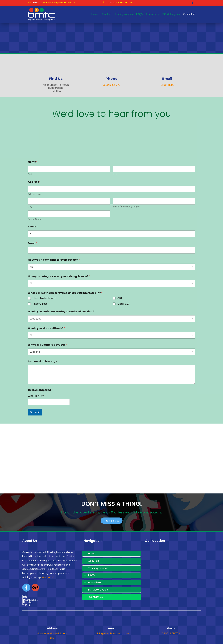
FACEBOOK (112, 521)
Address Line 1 (35, 194)
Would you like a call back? (46, 328)
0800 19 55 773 (111, 85)
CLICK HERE (167, 85)
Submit (35, 412)
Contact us (189, 14)
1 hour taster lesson (44, 298)
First (30, 174)
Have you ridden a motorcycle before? (54, 260)
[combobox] (30, 234)
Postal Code (34, 219)
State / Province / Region (127, 207)
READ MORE (48, 577)
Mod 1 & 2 (123, 304)
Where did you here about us (47, 345)
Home (95, 14)
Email (32, 243)
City (30, 207)
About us (106, 14)
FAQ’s (140, 14)
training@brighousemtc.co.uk (59, 3)
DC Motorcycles (171, 14)
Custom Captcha (40, 390)
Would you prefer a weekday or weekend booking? (62, 312)
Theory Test (40, 304)
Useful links (153, 14)
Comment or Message (42, 361)
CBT (120, 298)
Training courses (124, 14)
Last (115, 174)
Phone (33, 227)
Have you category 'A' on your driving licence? (59, 276)
